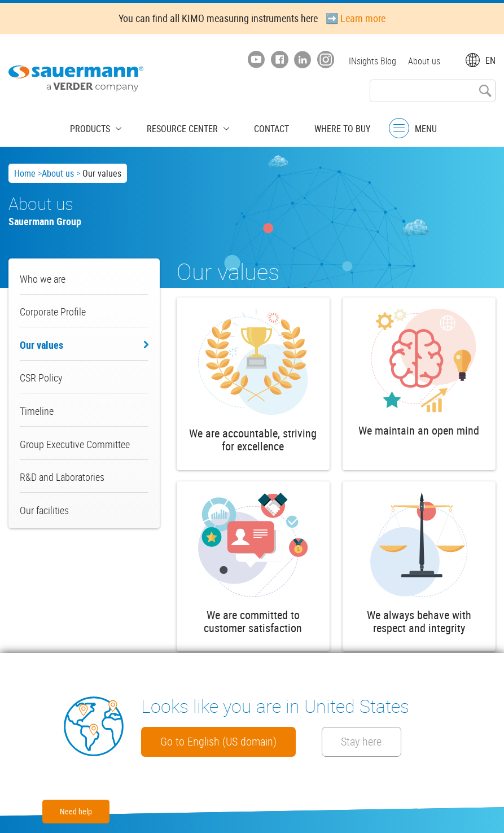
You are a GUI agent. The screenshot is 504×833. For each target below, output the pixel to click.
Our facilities (44, 510)
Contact (266, 127)
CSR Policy (41, 378)
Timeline (37, 411)
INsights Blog (371, 61)
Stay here (391, 741)
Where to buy (330, 127)
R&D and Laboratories (62, 477)
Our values (41, 345)
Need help (76, 811)
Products (102, 127)
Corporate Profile (53, 312)
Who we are (43, 279)
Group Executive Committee (75, 444)
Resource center (185, 127)
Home (25, 173)
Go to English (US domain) (227, 741)
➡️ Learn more (356, 18)
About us (424, 61)
